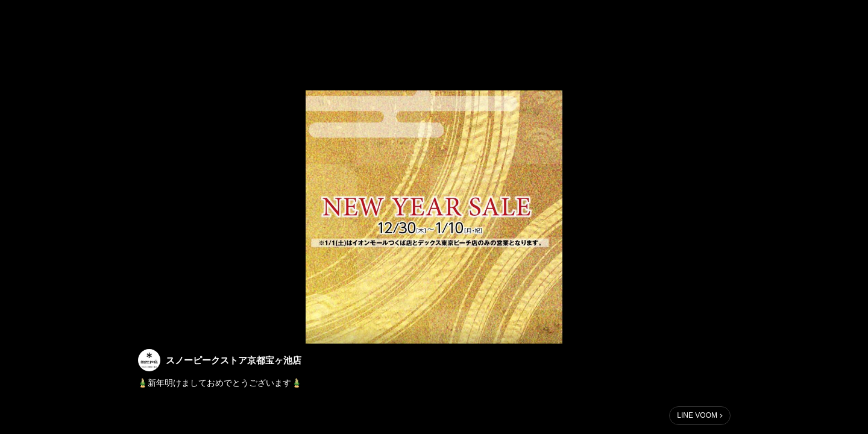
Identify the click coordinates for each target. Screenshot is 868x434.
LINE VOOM (697, 415)
